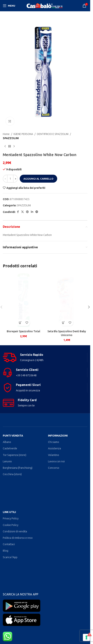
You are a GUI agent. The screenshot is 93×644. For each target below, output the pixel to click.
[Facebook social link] (18, 212)
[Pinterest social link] (27, 212)
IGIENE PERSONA (23, 134)
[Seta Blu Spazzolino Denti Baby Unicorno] (67, 300)
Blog (6, 551)
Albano (7, 442)
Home (6, 134)
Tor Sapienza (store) (15, 455)
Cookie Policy (11, 525)
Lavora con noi (56, 461)
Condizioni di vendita (15, 531)
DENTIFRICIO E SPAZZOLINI (53, 134)
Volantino (54, 455)
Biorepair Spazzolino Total (23, 331)
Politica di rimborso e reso (18, 538)
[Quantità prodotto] (10, 179)
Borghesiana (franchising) (18, 468)
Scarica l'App (10, 557)
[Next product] (14, 146)
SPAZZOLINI (11, 138)
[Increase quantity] (15, 179)
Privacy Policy (11, 518)
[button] (20, 323)
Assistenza (54, 448)
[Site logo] (45, 5)
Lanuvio (7, 461)
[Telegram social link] (37, 212)
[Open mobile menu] (9, 6)
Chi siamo (54, 442)
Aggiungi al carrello (38, 179)
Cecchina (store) (12, 474)
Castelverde (10, 448)
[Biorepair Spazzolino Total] (24, 300)
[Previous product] (5, 146)
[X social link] (22, 212)
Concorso (54, 468)
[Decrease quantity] (5, 179)
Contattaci (9, 544)
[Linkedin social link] (32, 212)
